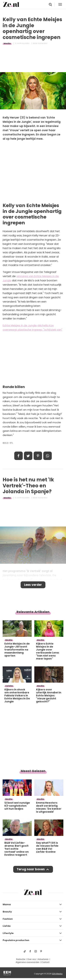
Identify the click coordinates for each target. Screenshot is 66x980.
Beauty (7, 912)
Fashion (8, 919)
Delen (18, 456)
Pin (38, 456)
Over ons (32, 959)
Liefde (7, 926)
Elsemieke (43, 43)
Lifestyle (8, 933)
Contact (45, 962)
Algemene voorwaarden (28, 962)
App (48, 456)
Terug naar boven (31, 869)
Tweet (28, 456)
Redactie (21, 959)
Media (7, 43)
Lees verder (33, 585)
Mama (7, 904)
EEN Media (57, 974)
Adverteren (43, 959)
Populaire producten (16, 940)
